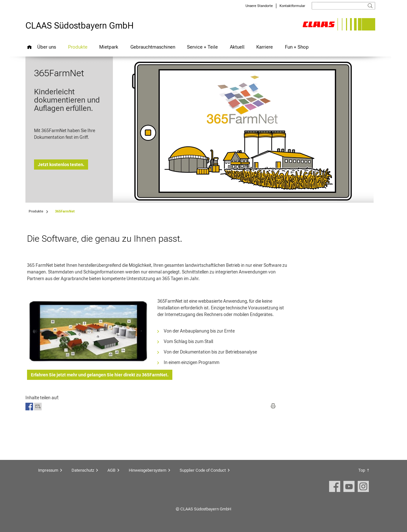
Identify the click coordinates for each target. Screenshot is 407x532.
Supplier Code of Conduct (203, 470)
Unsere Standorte (259, 6)
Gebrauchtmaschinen (153, 47)
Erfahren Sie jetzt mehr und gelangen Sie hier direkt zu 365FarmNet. (100, 375)
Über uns (47, 47)
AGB (111, 470)
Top (362, 470)
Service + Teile (202, 47)
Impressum (48, 470)
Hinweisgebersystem (148, 470)
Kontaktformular (292, 6)
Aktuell (237, 47)
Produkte (78, 47)
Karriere (265, 47)
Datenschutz (83, 470)
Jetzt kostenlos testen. (61, 165)
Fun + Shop (297, 47)
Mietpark (109, 47)
